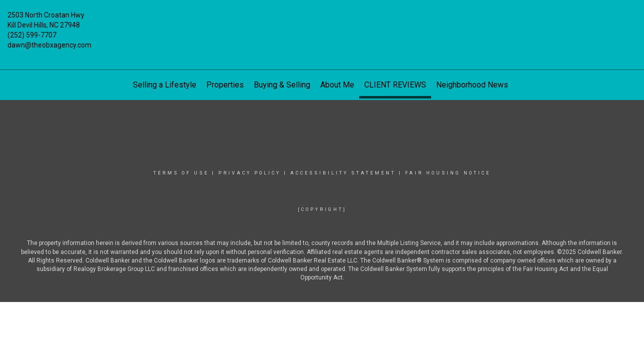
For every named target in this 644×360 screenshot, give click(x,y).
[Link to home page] (322, 22)
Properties (225, 85)
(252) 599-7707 (32, 35)
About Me (337, 85)
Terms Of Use (181, 173)
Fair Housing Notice (448, 173)
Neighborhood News (472, 85)
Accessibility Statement (343, 173)
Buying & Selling (282, 85)
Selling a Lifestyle (165, 85)
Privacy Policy (250, 173)
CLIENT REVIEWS (395, 85)
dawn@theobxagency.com (49, 45)
